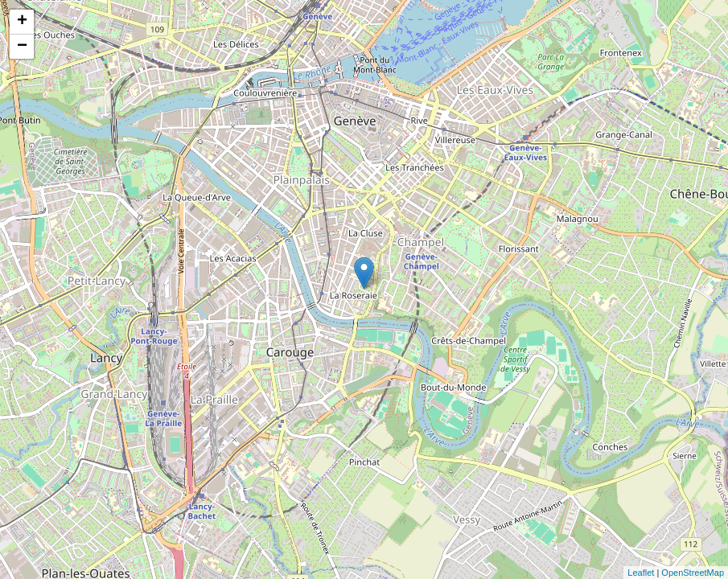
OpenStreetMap (693, 573)
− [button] (22, 47)
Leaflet (641, 573)
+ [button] (22, 22)
